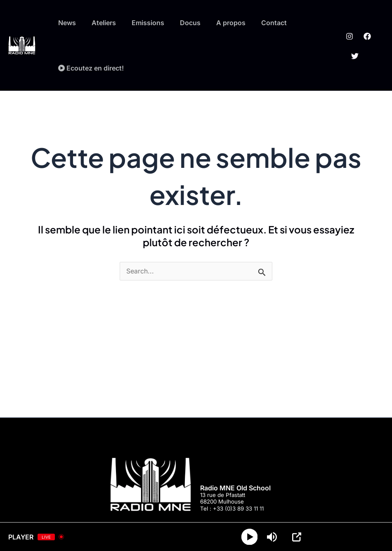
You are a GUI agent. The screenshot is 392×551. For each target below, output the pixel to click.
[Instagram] (348, 40)
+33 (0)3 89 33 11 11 (238, 509)
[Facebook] (366, 40)
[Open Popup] (297, 537)
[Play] (250, 537)
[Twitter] (353, 52)
